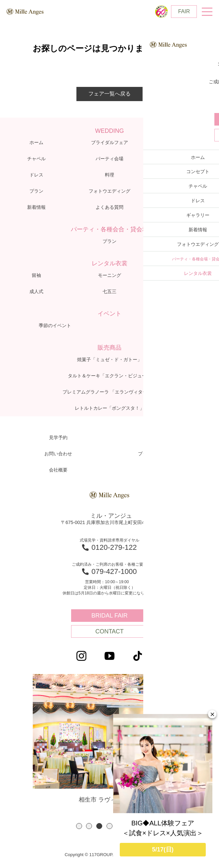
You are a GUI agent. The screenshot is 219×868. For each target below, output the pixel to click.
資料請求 (161, 437)
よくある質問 (109, 207)
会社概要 (58, 470)
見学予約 (58, 437)
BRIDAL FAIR (109, 616)
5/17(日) (163, 849)
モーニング (109, 275)
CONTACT (109, 631)
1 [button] (79, 827)
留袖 (36, 275)
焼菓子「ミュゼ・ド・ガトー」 (109, 359)
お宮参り (183, 291)
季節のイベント (55, 325)
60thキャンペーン (164, 325)
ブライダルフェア (109, 142)
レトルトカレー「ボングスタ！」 (109, 408)
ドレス (36, 175)
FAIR (184, 11)
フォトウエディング (109, 191)
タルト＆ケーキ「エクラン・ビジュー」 (109, 376)
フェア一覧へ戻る (109, 94)
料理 (109, 175)
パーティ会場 (109, 159)
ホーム (36, 142)
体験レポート (183, 159)
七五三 (109, 291)
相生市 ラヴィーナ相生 (109, 739)
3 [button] (99, 827)
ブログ (183, 191)
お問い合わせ (58, 454)
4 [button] (109, 827)
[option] (109, 740)
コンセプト (183, 142)
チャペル (36, 159)
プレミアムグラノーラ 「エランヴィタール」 (109, 392)
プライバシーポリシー (161, 454)
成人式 (36, 291)
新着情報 (36, 207)
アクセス (183, 207)
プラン (36, 191)
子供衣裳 (183, 275)
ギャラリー (183, 175)
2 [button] (89, 827)
